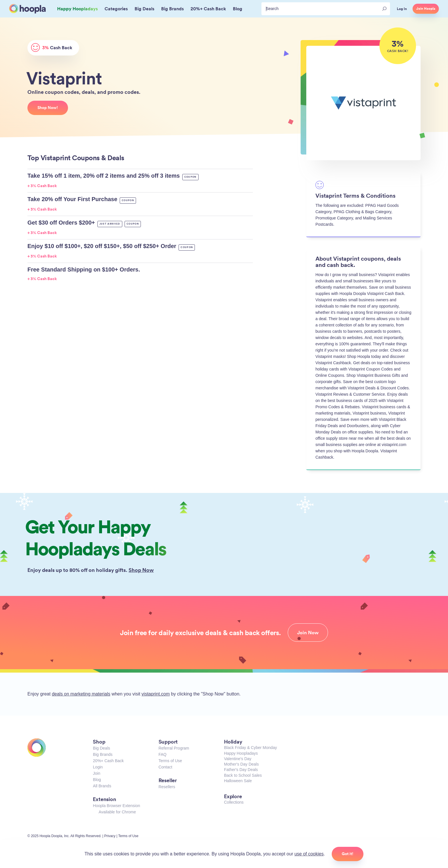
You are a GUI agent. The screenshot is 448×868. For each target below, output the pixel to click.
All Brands (102, 786)
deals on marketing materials (81, 694)
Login (98, 767)
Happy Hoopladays (241, 753)
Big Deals (101, 748)
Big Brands (103, 754)
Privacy (110, 836)
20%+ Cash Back (108, 761)
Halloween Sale (238, 781)
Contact (165, 767)
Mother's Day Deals (241, 764)
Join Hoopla (426, 9)
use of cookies (309, 854)
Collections (234, 802)
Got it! (348, 854)
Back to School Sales (243, 775)
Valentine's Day (238, 759)
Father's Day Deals (241, 770)
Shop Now (141, 570)
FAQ (163, 754)
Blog (97, 780)
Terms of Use (170, 761)
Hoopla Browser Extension (116, 806)
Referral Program (174, 748)
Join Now (308, 633)
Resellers (167, 787)
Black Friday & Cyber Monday (250, 748)
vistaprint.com (156, 694)
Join (97, 773)
